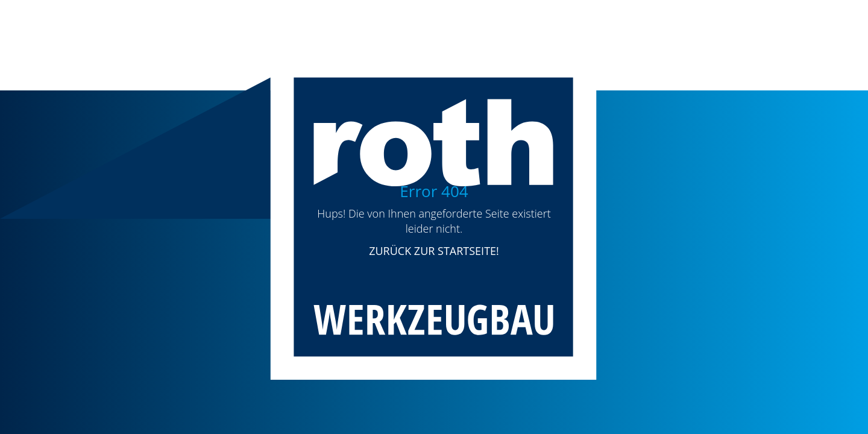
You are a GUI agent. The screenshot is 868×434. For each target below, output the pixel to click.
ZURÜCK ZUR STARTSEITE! (434, 251)
